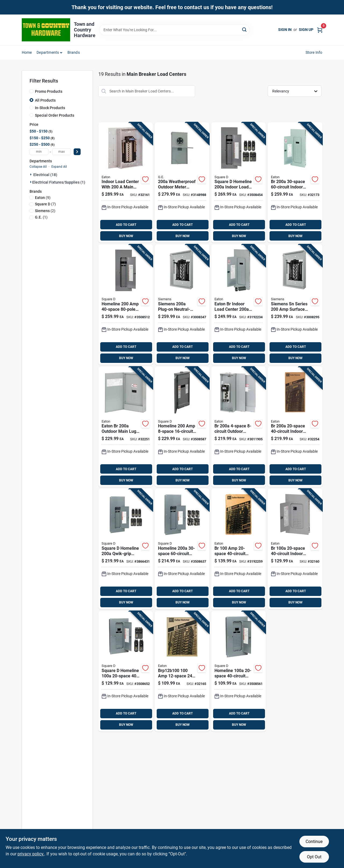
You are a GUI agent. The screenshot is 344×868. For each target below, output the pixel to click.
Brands (74, 52)
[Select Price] (77, 152)
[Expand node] (31, 174)
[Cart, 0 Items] (320, 30)
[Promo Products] (31, 91)
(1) (41, 217)
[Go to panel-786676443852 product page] (182, 671)
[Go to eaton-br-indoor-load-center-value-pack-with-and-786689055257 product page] (239, 305)
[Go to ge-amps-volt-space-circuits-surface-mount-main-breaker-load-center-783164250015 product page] (182, 183)
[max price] (62, 152)
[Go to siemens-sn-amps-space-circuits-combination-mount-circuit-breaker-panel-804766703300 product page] (182, 305)
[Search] (245, 29)
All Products (45, 100)
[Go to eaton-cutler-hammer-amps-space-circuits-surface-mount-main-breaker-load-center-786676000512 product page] (239, 427)
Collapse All (38, 167)
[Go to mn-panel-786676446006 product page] (295, 183)
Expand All (59, 167)
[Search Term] (174, 30)
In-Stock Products (50, 108)
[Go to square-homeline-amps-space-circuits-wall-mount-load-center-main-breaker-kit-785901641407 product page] (126, 549)
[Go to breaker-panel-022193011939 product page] (126, 305)
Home (27, 52)
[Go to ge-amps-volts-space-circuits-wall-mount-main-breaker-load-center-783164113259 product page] (182, 427)
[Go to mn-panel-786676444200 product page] (295, 549)
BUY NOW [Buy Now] (126, 236)
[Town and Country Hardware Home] (46, 30)
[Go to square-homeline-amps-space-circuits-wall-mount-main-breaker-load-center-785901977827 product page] (182, 549)
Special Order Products (55, 115)
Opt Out (314, 857)
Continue (314, 842)
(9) (43, 198)
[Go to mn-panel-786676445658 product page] (295, 427)
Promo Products (49, 91)
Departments (48, 52)
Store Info (314, 52)
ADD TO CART (126, 225)
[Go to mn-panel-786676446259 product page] (126, 183)
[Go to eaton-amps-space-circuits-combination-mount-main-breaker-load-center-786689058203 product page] (239, 549)
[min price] (39, 152)
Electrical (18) (45, 175)
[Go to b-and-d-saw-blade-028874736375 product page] (239, 671)
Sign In (285, 30)
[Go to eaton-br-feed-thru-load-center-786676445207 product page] (126, 427)
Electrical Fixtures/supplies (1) (59, 182)
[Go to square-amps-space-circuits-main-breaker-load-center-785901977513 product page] (239, 183)
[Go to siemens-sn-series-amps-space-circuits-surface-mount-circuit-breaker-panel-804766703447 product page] (295, 305)
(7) (45, 204)
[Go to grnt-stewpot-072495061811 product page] (126, 671)
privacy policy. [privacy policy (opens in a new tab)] (31, 854)
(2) (45, 211)
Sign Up (306, 30)
